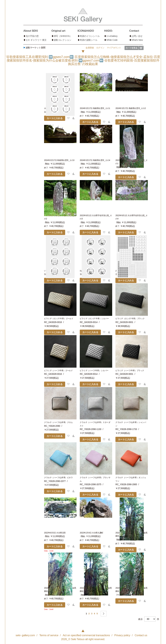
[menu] (83, 35)
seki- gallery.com (25, 635)
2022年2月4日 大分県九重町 (92, 533)
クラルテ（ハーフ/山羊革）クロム (58, 422)
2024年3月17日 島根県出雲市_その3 (59, 160)
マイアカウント (114, 48)
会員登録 (90, 48)
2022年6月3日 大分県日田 (55, 533)
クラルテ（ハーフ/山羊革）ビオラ (58, 478)
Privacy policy (122, 635)
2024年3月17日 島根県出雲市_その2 (131, 108)
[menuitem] (37, 30)
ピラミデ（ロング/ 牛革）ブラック (130, 319)
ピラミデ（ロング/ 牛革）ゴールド (59, 319)
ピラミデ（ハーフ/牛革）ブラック (130, 371)
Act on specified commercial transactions (86, 635)
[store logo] (83, 16)
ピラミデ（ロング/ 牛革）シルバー (94, 319)
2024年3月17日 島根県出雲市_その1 (95, 108)
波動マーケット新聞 (34, 48)
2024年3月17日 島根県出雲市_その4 (95, 160)
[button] (68, 118)
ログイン (100, 48)
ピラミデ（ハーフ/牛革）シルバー (94, 371)
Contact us (141, 635)
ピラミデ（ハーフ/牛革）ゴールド (58, 371)
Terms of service (49, 635)
